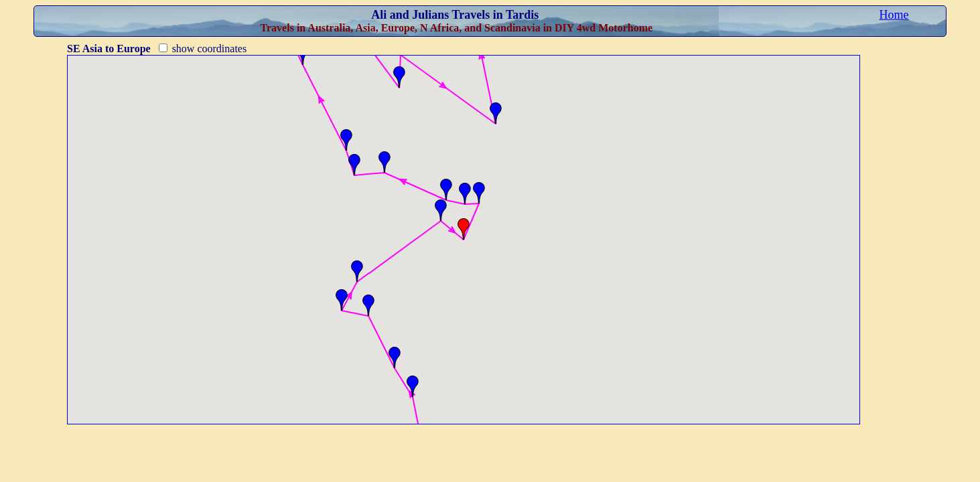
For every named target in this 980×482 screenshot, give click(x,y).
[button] (413, 386)
